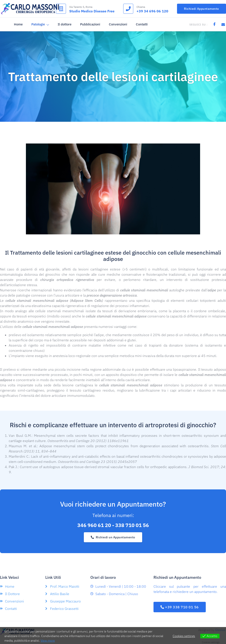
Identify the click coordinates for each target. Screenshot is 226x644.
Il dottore (64, 24)
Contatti (141, 24)
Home (18, 24)
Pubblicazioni (90, 24)
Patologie (40, 24)
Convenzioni (118, 24)
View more (48, 641)
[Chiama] (128, 9)
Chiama (141, 7)
